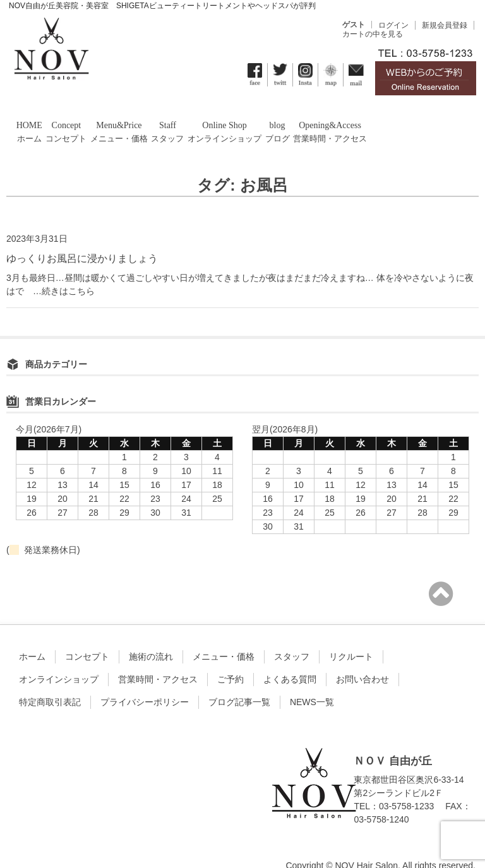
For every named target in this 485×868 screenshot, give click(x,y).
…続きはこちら (59, 270)
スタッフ (292, 636)
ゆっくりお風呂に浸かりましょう (82, 238)
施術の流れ (151, 636)
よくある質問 (290, 659)
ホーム (32, 636)
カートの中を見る (373, 34)
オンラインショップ (59, 659)
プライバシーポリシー (145, 682)
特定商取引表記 (50, 682)
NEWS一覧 (312, 682)
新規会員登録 (445, 25)
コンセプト (87, 636)
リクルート (351, 636)
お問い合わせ (362, 659)
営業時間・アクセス (158, 659)
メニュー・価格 (224, 636)
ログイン (393, 25)
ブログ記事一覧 (239, 682)
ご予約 (231, 659)
